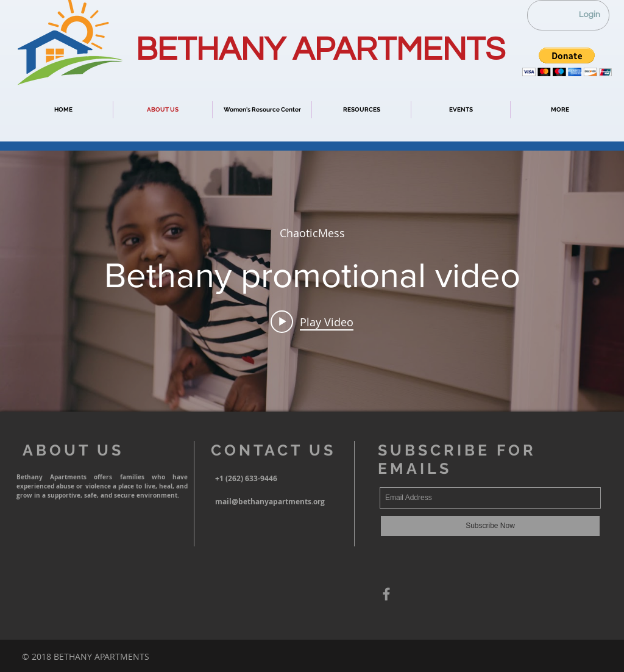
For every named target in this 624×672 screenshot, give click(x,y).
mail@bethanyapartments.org (270, 502)
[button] (567, 62)
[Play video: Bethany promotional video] (312, 321)
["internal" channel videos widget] (312, 281)
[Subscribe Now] (490, 526)
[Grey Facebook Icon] (386, 594)
